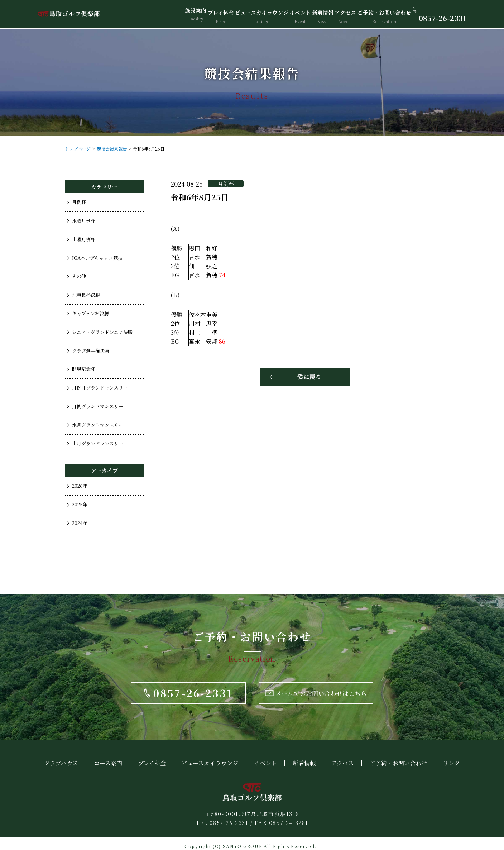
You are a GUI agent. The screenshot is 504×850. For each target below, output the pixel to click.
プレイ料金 (220, 14)
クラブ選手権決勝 (91, 351)
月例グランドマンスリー (98, 406)
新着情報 (321, 14)
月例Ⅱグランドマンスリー (100, 388)
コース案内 (108, 758)
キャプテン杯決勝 (90, 313)
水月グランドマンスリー (98, 425)
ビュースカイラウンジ (260, 14)
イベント (297, 14)
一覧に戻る (307, 377)
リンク (451, 758)
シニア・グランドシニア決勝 (102, 332)
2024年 (80, 523)
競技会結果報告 (112, 149)
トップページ (78, 149)
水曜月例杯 (84, 221)
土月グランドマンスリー (98, 443)
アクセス (344, 14)
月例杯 (79, 202)
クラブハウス (61, 758)
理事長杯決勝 (86, 295)
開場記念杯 (84, 369)
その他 (79, 276)
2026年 (80, 486)
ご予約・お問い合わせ (382, 14)
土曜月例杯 (84, 239)
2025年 (80, 504)
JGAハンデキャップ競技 (97, 258)
